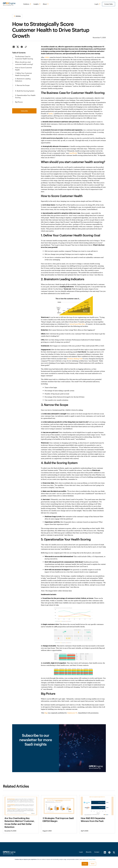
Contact (97, 852)
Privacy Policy (92, 859)
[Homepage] (9, 853)
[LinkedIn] (105, 852)
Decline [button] (93, 864)
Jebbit (47, 57)
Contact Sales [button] (109, 4)
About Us (89, 852)
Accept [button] (85, 864)
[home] (9, 4)
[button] (27, 4)
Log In (81, 852)
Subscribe (24, 111)
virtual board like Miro (77, 324)
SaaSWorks (73, 153)
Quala (51, 113)
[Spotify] (109, 852)
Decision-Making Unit (75, 358)
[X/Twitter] (114, 852)
